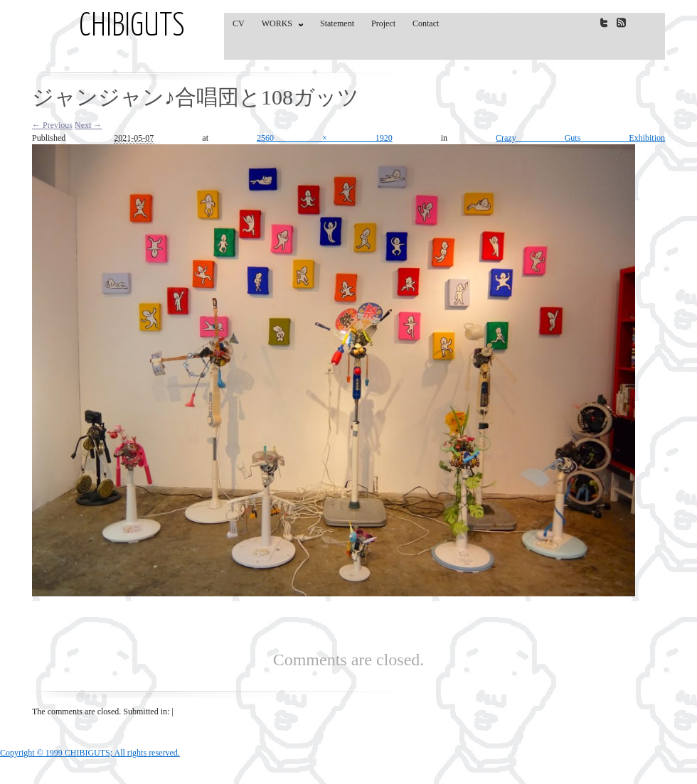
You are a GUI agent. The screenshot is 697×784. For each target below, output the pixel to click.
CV (239, 23)
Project (383, 23)
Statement (337, 23)
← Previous (52, 125)
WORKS (279, 26)
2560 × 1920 (325, 138)
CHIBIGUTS (132, 27)
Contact (426, 23)
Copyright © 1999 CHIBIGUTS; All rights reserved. (90, 753)
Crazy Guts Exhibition (580, 138)
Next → (88, 125)
